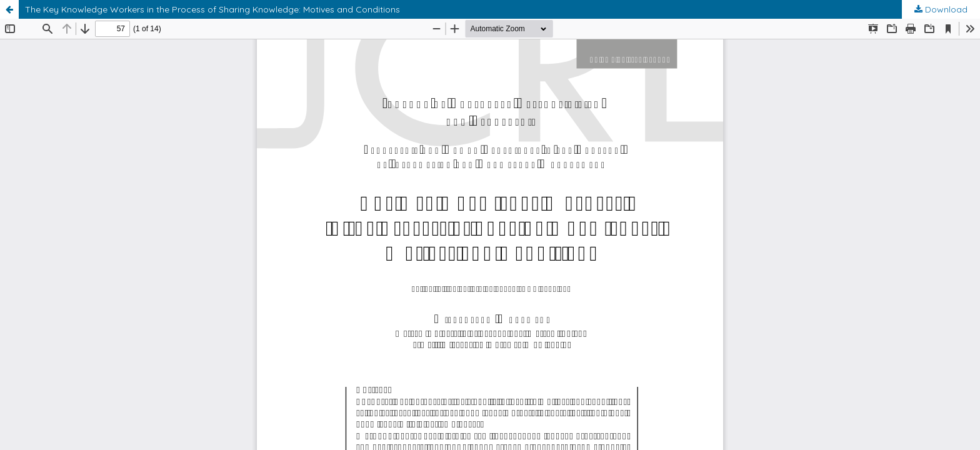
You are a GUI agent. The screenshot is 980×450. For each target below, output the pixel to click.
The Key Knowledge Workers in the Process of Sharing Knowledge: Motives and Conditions (212, 9)
